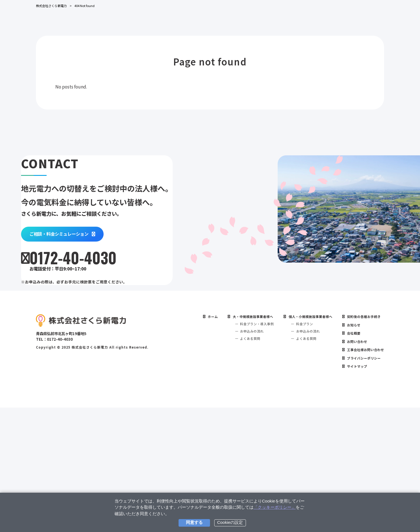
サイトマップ (355, 491)
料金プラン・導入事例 (247, 444)
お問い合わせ (355, 463)
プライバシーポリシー (362, 481)
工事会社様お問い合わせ (364, 472)
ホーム (201, 436)
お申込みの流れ (242, 452)
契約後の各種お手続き (362, 436)
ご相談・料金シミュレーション (87, 304)
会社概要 (351, 454)
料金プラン (298, 444)
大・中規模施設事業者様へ (243, 436)
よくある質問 (240, 460)
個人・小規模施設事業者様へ (305, 436)
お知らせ (351, 445)
